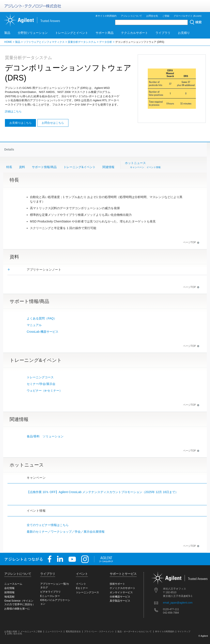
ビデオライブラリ (50, 592)
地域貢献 (9, 597)
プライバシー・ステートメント (99, 631)
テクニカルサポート (135, 33)
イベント (81, 584)
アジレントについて (131, 16)
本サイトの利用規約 (106, 16)
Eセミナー (82, 588)
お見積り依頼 (11, 631)
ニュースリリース (54, 631)
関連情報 (108, 167)
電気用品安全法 (73, 631)
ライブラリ (163, 33)
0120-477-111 (171, 609)
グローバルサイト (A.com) (188, 16)
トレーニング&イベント (79, 167)
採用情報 (9, 592)
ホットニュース (143, 165)
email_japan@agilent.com (178, 603)
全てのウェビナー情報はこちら (48, 525)
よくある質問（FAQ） (42, 318)
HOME (8, 42)
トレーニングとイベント (72, 33)
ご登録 (166, 16)
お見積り (184, 33)
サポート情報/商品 (44, 167)
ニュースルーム (13, 584)
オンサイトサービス (121, 592)
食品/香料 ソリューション (45, 436)
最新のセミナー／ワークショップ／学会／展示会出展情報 (66, 532)
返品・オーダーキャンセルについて (135, 631)
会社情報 (9, 588)
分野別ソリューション (33, 33)
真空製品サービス (120, 601)
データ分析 (106, 42)
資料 (22, 167)
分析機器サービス (120, 597)
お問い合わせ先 (15, 634)
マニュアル (34, 325)
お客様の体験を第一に (17, 609)
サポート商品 (105, 33)
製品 (7, 33)
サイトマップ (184, 631)
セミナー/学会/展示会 (41, 384)
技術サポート (117, 584)
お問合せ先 (152, 16)
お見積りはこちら (21, 123)
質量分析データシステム (82, 42)
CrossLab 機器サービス (44, 332)
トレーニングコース (40, 377)
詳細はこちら (13, 111)
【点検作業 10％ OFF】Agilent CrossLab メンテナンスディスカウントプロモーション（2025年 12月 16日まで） (102, 492)
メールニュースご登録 (31, 631)
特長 (9, 167)
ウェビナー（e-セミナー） (44, 391)
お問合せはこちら (53, 123)
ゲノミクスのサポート (123, 588)
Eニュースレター (50, 596)
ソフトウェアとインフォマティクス (44, 42)
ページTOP (191, 242)
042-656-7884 (171, 613)
